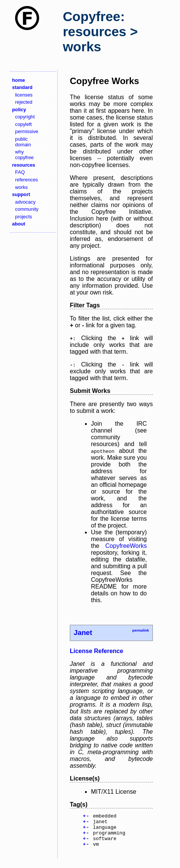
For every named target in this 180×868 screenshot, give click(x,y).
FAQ (20, 172)
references (26, 180)
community (27, 209)
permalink (140, 630)
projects (24, 217)
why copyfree (24, 155)
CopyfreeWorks (126, 546)
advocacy (25, 202)
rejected (24, 102)
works (21, 187)
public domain (23, 142)
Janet (83, 633)
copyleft (23, 124)
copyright (25, 117)
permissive (27, 131)
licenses (24, 95)
